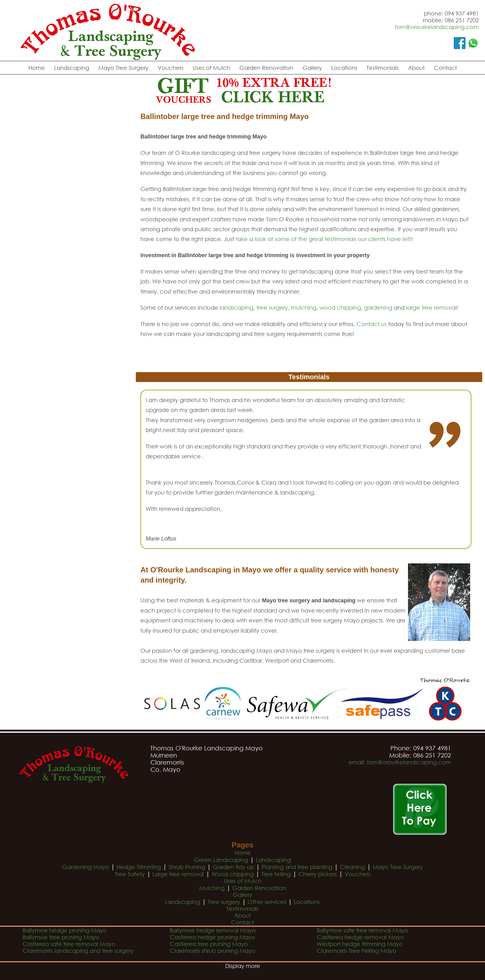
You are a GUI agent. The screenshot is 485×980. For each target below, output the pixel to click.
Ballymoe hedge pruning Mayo (65, 930)
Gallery (312, 68)
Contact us (372, 324)
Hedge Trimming (139, 867)
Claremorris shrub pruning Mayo (212, 951)
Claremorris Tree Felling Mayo (356, 951)
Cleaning (352, 867)
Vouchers (171, 68)
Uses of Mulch (211, 68)
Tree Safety (130, 874)
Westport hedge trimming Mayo (360, 944)
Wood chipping (233, 874)
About (416, 68)
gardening (378, 308)
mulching (304, 308)
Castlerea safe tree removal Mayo (69, 944)
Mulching (212, 888)
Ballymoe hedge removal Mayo (213, 930)
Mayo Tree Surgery (123, 68)
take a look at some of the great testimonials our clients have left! (324, 239)
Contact (445, 68)
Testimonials (383, 68)
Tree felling (276, 874)
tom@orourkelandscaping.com (437, 27)
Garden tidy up (233, 867)
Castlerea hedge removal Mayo (360, 937)
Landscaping (72, 68)
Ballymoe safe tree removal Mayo (363, 930)
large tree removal (431, 308)
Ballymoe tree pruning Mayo (61, 937)
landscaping (236, 308)
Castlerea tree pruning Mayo (209, 944)
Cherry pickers (318, 874)
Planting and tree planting (297, 867)
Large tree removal (178, 874)
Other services (267, 902)
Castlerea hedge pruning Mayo (212, 937)
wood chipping (340, 308)
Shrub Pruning (187, 867)
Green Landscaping (221, 860)
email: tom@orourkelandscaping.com (400, 762)
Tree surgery (224, 902)
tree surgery (272, 308)
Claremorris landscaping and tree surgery (78, 951)
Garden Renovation (266, 68)
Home (37, 68)
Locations (344, 68)
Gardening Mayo (86, 867)
